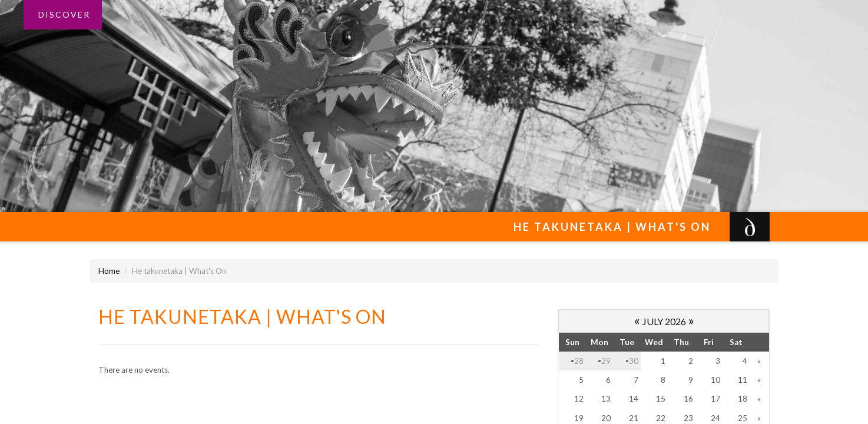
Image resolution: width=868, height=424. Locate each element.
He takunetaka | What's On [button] (616, 227)
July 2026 (664, 321)
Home (109, 271)
